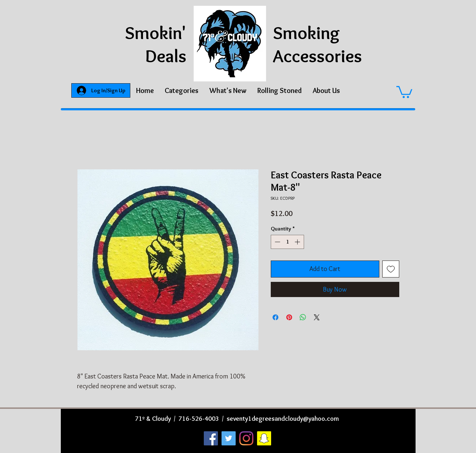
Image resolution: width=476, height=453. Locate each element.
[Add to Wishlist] (391, 269)
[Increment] (298, 242)
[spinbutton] (287, 242)
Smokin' (156, 33)
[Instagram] (246, 438)
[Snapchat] (264, 438)
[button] (182, 90)
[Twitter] (229, 438)
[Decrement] (277, 242)
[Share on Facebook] (275, 317)
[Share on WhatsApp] (303, 317)
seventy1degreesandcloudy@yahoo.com (283, 419)
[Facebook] (211, 438)
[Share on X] (317, 317)
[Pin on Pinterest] (289, 317)
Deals (166, 56)
